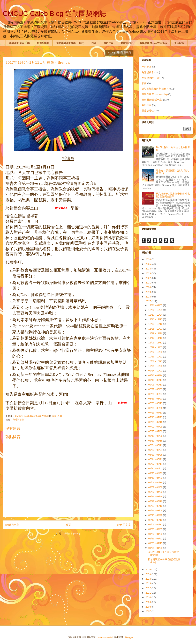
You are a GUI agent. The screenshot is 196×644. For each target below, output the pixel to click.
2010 (149, 597)
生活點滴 (179, 43)
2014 (149, 579)
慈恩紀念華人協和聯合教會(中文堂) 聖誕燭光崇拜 (173, 195)
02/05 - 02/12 (156, 525)
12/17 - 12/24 (156, 315)
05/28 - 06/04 (156, 450)
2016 (149, 570)
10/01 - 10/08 (156, 366)
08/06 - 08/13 (156, 403)
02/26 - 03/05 (156, 511)
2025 (149, 264)
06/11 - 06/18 (156, 441)
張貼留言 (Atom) (72, 534)
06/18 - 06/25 (156, 436)
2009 (149, 602)
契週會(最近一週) (151, 78)
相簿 (94, 43)
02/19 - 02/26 (156, 515)
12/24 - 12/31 (156, 310)
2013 (149, 583)
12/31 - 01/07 (156, 305)
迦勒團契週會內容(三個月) (70, 43)
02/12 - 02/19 (156, 520)
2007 (149, 611)
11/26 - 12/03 (156, 329)
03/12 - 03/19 (156, 501)
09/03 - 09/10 (156, 385)
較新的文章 (12, 525)
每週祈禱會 (43, 43)
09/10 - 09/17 (156, 380)
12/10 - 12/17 (156, 319)
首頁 (68, 525)
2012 (149, 588)
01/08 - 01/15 (156, 543)
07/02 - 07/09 (156, 427)
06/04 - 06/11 (156, 445)
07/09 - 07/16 (156, 422)
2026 (149, 259)
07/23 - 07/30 (156, 413)
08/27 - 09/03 (156, 389)
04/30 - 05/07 (156, 469)
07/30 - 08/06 (156, 408)
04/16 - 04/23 (156, 478)
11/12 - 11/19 (156, 338)
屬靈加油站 (126, 43)
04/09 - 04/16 (156, 483)
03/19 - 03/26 (156, 497)
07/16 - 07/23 (156, 417)
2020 (149, 287)
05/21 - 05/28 (156, 455)
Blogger (129, 637)
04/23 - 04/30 (156, 473)
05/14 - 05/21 (156, 459)
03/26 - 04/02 (156, 492)
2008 (149, 607)
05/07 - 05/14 (156, 464)
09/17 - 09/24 (156, 375)
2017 (149, 301)
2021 (149, 283)
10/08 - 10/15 (156, 361)
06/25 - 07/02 (156, 431)
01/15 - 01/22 (156, 539)
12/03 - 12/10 (156, 324)
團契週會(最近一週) (19, 43)
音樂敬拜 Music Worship (153, 43)
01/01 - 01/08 (156, 548)
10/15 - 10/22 (156, 357)
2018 (149, 297)
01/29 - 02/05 (156, 529)
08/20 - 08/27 (156, 394)
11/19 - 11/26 (156, 333)
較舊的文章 (124, 525)
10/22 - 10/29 (156, 352)
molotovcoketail (105, 637)
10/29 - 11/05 (156, 347)
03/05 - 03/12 (156, 506)
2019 (149, 292)
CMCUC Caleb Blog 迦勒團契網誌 (54, 13)
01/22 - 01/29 (156, 534)
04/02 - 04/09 (156, 487)
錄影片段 (108, 43)
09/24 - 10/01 (156, 371)
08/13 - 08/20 (156, 399)
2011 (149, 593)
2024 (149, 269)
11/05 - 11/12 (156, 343)
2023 (149, 273)
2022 (149, 278)
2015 (149, 574)
